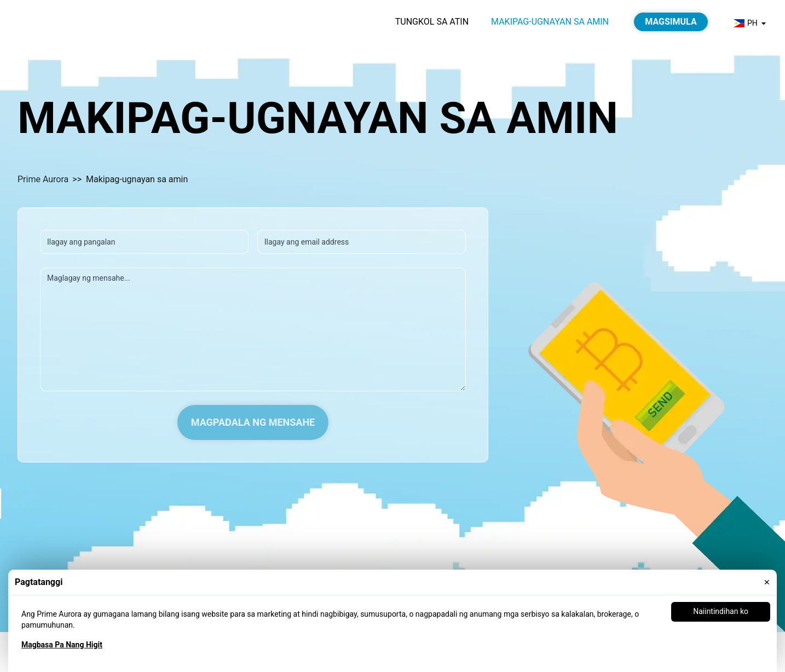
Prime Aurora (44, 179)
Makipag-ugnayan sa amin (550, 22)
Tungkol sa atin (432, 22)
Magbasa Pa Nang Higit (62, 645)
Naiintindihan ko (721, 611)
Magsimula (671, 22)
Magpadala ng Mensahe (253, 423)
